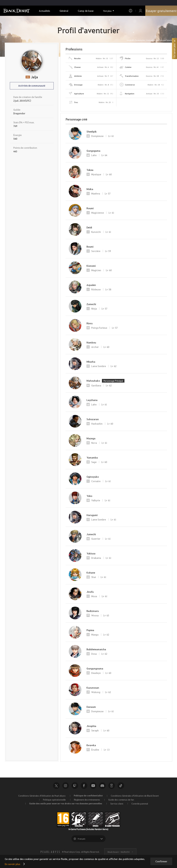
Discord (102, 786)
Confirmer (161, 861)
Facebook (84, 786)
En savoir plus (12, 864)
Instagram (66, 786)
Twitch (75, 786)
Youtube (93, 786)
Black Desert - (119, 852)
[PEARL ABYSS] (50, 852)
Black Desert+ (112, 786)
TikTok (121, 786)
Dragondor (19, 113)
